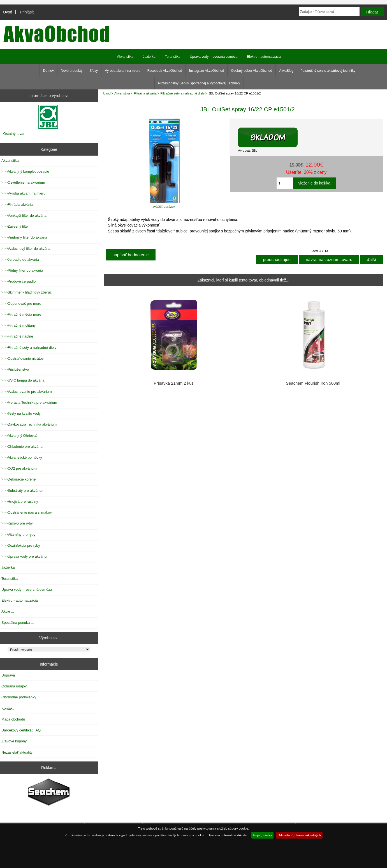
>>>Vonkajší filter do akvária (24, 215)
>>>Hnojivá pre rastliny (20, 501)
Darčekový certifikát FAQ (21, 730)
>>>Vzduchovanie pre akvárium (27, 392)
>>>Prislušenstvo (15, 369)
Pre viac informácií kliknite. (228, 835)
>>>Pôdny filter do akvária (22, 270)
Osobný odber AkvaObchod (252, 71)
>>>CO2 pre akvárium (19, 468)
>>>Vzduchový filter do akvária (26, 249)
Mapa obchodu (13, 719)
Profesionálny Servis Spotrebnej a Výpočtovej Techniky (199, 83)
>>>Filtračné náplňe (17, 336)
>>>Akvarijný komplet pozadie (25, 171)
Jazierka (149, 57)
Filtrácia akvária (145, 93)
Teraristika (172, 57)
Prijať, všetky (262, 835)
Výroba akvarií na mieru (123, 71)
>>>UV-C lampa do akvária (23, 380)
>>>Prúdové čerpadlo (18, 281)
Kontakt (7, 708)
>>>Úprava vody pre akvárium (25, 556)
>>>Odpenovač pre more (21, 303)
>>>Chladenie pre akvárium (23, 446)
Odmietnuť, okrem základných (299, 835)
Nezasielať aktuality (17, 752)
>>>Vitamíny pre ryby (18, 535)
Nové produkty (72, 71)
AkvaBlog (286, 71)
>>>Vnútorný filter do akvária (24, 237)
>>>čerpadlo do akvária (20, 259)
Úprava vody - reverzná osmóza (214, 57)
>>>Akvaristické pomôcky (22, 457)
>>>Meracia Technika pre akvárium (29, 402)
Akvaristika (122, 93)
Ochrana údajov (14, 686)
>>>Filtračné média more (21, 314)
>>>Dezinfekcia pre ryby (21, 545)
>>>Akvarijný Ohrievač (19, 436)
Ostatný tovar (14, 134)
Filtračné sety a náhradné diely (182, 93)
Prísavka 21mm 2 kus (174, 383)
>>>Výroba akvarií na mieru (23, 193)
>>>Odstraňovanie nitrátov (23, 358)
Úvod (8, 12)
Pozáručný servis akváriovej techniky (328, 71)
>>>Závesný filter (15, 226)
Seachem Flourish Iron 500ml (313, 383)
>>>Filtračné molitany (18, 325)
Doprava (8, 675)
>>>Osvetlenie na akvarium (23, 182)
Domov (48, 71)
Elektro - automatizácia (264, 57)
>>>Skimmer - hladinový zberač (27, 292)
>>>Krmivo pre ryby (17, 523)
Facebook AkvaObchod (165, 71)
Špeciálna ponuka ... (18, 623)
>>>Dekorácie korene (18, 479)
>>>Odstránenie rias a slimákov (27, 512)
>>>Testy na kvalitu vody (21, 413)
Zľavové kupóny (14, 741)
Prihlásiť (27, 12)
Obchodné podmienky (19, 697)
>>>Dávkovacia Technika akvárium (29, 424)
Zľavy (94, 71)
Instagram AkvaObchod (207, 71)
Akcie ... (8, 611)
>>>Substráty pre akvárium (23, 490)
